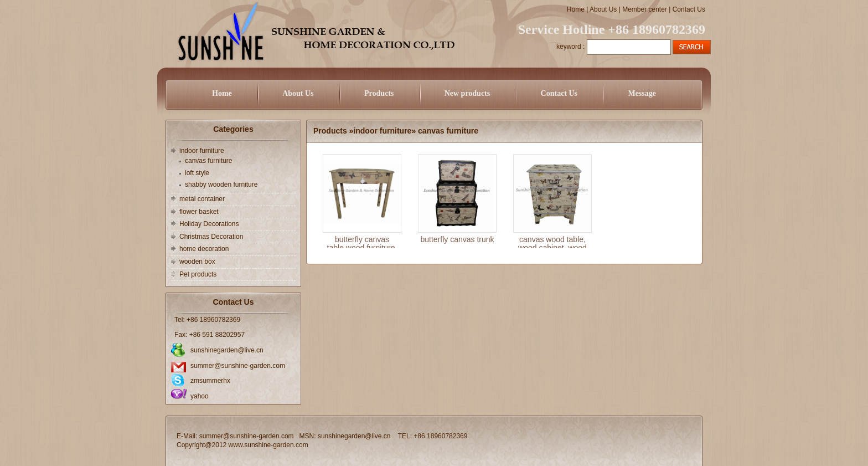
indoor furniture (202, 151)
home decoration (204, 249)
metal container (202, 199)
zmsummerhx (210, 381)
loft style (197, 173)
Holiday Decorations (209, 224)
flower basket (199, 212)
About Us (603, 9)
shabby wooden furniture (221, 185)
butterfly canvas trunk (457, 239)
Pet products (198, 274)
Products (379, 93)
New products (467, 93)
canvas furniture (208, 161)
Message (642, 93)
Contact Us (689, 9)
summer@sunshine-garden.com (238, 366)
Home (576, 9)
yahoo (200, 396)
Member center (645, 9)
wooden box (197, 262)
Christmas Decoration (211, 237)
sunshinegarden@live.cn (227, 350)
